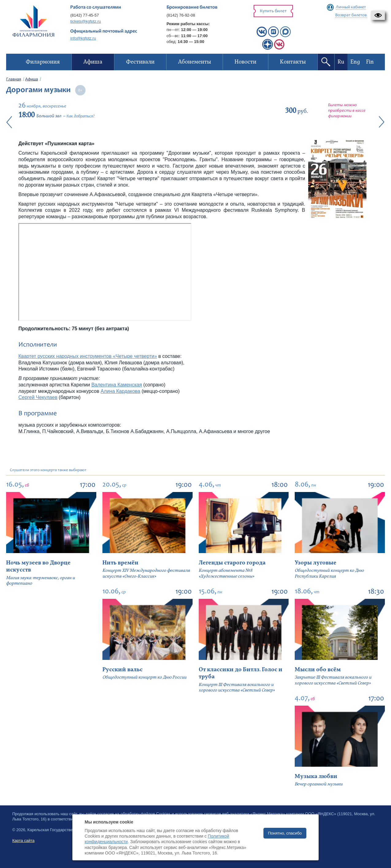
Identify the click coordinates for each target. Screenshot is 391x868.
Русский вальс (123, 670)
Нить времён (120, 563)
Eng (355, 62)
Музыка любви (316, 776)
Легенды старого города (232, 563)
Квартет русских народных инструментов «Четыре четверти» (88, 356)
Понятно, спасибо (285, 833)
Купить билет (273, 11)
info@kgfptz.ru (83, 38)
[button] (378, 15)
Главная (14, 79)
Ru (341, 62)
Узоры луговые (316, 563)
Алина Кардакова (120, 391)
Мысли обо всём (318, 670)
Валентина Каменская (117, 385)
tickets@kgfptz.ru (86, 21)
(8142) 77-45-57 (84, 15)
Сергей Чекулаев (38, 397)
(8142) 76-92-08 (181, 15)
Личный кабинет (351, 7)
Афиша (32, 79)
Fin (370, 62)
